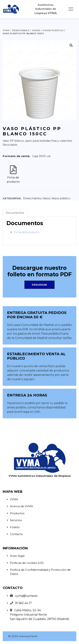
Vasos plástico (61, 198)
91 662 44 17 (23, 603)
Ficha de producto (27, 232)
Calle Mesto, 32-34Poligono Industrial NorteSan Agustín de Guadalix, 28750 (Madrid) (40, 615)
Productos (17, 513)
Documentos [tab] (15, 213)
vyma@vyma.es (26, 596)
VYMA (14, 499)
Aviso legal (17, 556)
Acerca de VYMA (21, 506)
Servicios (16, 520)
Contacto (16, 534)
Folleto (15, 527)
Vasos (46, 198)
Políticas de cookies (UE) (27, 563)
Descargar (39, 285)
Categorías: (12, 198)
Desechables (32, 198)
